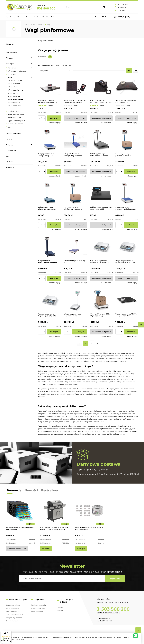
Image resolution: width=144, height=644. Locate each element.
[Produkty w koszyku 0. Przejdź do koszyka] (124, 17)
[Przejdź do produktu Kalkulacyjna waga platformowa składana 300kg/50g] (75, 194)
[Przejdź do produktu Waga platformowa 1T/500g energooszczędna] (127, 300)
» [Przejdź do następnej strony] (97, 343)
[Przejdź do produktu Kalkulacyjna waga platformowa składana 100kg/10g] (127, 140)
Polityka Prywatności (14, 618)
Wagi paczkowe (14, 96)
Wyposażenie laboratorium (19, 71)
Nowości (9, 162)
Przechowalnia (37, 611)
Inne (10, 127)
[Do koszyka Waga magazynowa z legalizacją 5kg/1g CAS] (54, 332)
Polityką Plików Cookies (69, 637)
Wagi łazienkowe (15, 106)
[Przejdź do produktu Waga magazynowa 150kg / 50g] (75, 247)
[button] (55, 123)
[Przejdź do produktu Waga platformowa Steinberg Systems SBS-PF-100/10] (101, 87)
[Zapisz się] (115, 578)
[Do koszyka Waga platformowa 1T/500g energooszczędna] (131, 332)
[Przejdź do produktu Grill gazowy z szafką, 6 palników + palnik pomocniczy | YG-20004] (55, 514)
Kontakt (60, 611)
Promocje (10, 167)
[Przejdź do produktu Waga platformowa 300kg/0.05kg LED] (50, 140)
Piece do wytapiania (16, 114)
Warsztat (9, 58)
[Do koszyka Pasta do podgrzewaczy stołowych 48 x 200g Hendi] (81, 549)
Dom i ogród (11, 150)
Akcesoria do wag (15, 81)
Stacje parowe (13, 111)
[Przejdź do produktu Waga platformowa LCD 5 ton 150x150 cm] (127, 87)
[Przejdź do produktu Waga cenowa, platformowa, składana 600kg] (50, 247)
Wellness (9, 145)
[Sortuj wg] (55, 70)
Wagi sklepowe (14, 103)
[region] (19, 202)
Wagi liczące (13, 93)
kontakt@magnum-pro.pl (108, 613)
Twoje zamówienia (38, 605)
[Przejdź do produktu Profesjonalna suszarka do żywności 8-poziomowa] (20, 514)
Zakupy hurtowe (12, 621)
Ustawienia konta (38, 608)
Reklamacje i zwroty (14, 608)
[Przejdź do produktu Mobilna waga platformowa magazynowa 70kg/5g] (75, 87)
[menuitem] (8, 17)
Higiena (9, 139)
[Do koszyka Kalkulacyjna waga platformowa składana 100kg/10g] (131, 172)
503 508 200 (46, 8)
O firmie (60, 608)
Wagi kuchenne (14, 84)
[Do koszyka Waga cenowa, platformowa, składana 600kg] (54, 278)
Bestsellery (50, 490)
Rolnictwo (12, 68)
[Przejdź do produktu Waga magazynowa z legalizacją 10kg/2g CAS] (101, 247)
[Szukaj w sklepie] (83, 7)
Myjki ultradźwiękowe (16, 121)
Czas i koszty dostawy (14, 615)
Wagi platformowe (16, 99)
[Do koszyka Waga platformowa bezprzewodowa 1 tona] (54, 118)
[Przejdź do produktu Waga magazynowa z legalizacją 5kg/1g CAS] (50, 300)
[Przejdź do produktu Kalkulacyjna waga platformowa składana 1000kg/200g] (101, 140)
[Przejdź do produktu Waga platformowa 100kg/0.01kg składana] (75, 140)
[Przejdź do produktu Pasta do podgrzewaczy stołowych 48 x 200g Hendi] (89, 514)
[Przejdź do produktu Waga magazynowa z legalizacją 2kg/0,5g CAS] (127, 247)
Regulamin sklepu (13, 605)
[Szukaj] (104, 7)
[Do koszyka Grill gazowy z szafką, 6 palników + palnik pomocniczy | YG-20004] (46, 549)
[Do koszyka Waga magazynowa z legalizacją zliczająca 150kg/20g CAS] (80, 332)
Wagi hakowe (13, 87)
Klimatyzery (13, 74)
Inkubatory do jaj (15, 118)
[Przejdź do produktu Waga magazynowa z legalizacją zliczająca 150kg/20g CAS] (75, 300)
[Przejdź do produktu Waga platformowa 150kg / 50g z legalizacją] (101, 300)
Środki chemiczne (13, 134)
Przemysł (10, 64)
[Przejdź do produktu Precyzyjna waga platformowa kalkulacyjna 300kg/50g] (127, 194)
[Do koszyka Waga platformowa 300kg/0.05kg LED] (54, 172)
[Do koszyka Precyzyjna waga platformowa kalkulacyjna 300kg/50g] (131, 225)
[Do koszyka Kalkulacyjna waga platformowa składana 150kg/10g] (54, 225)
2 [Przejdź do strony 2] (91, 343)
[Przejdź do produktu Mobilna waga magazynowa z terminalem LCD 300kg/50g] (101, 194)
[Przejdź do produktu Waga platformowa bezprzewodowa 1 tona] (50, 87)
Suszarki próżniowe (15, 124)
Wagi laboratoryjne (15, 90)
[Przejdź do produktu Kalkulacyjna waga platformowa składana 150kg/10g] (50, 194)
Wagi (10, 77)
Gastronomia (11, 52)
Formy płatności (12, 611)
